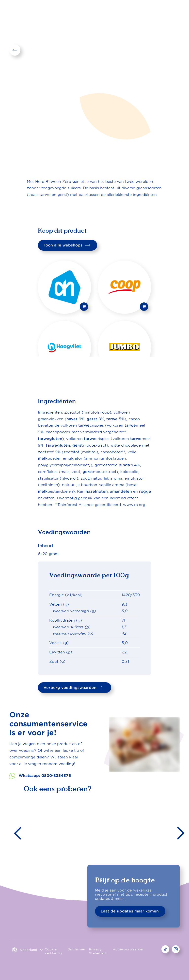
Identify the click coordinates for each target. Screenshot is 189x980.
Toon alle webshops (67, 245)
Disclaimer (76, 949)
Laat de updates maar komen (130, 911)
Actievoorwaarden (128, 949)
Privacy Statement (98, 951)
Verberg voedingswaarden (74, 688)
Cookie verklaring (53, 951)
